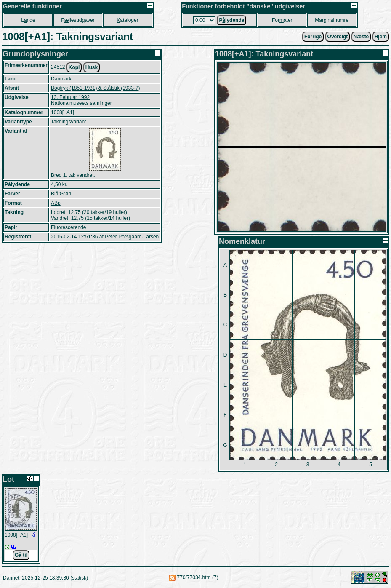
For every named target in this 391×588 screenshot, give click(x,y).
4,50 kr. (59, 184)
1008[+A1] (16, 535)
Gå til (21, 555)
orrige (313, 37)
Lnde (28, 20)
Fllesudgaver (78, 20)
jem (381, 37)
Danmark (61, 79)
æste (361, 37)
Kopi (74, 67)
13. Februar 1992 (70, 97)
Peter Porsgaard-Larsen (132, 237)
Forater (282, 20)
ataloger (127, 20)
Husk (92, 67)
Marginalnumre (332, 20)
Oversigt (338, 37)
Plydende (231, 20)
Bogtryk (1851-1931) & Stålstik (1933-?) (95, 88)
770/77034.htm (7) (198, 577)
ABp (56, 203)
